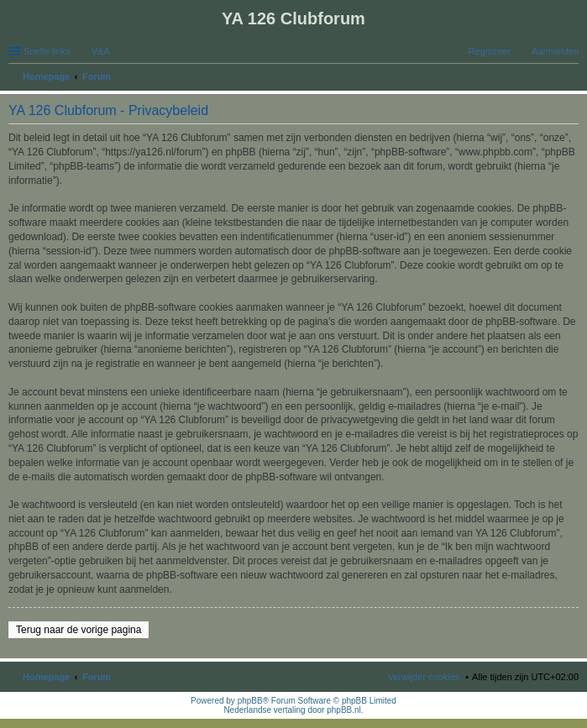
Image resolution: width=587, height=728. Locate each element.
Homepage (46, 677)
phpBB (250, 701)
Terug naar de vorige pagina (79, 630)
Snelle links (47, 51)
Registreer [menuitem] (490, 51)
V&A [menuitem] (101, 51)
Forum (97, 677)
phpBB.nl (344, 710)
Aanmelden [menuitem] (555, 51)
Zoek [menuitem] (574, 78)
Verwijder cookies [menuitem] (424, 677)
